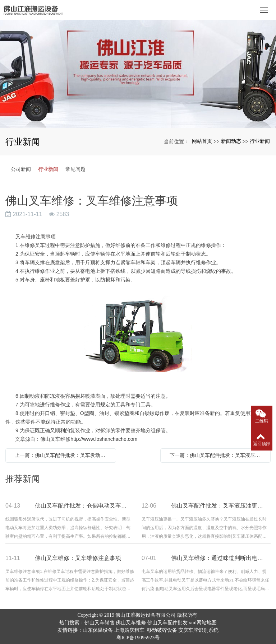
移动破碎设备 (162, 630)
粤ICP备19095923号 (138, 638)
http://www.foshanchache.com (104, 439)
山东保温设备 (98, 630)
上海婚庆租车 (129, 630)
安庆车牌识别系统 (198, 630)
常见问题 (75, 169)
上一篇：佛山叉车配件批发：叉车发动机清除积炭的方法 (63, 455)
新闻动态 (231, 141)
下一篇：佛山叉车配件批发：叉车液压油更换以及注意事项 (217, 455)
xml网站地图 (203, 623)
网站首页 (202, 141)
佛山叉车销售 (100, 623)
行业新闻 (260, 141)
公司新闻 (21, 169)
